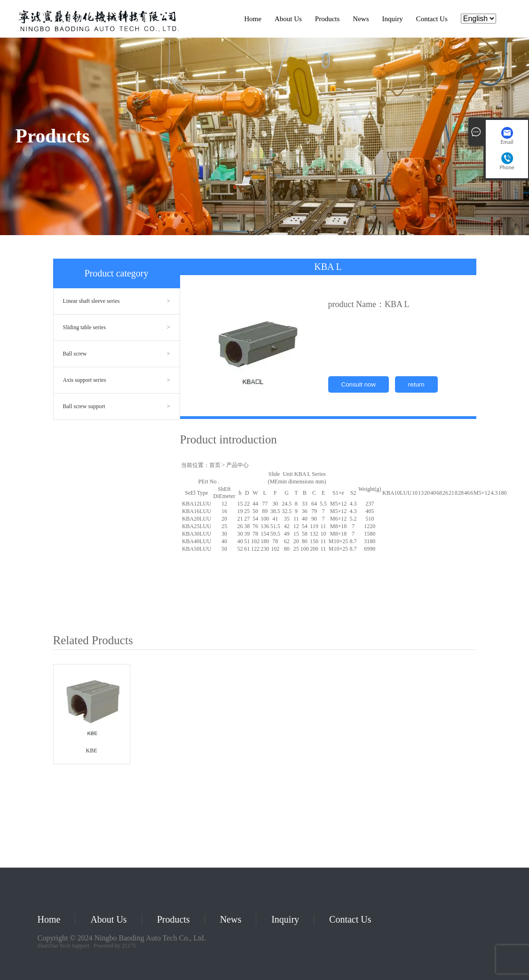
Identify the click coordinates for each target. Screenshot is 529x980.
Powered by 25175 (115, 946)
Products (328, 19)
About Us (288, 19)
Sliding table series (84, 327)
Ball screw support (84, 406)
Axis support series (85, 380)
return (416, 384)
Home (253, 19)
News (361, 19)
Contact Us (432, 19)
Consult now (359, 384)
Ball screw (75, 354)
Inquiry (393, 19)
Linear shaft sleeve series (91, 301)
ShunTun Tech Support (64, 946)
